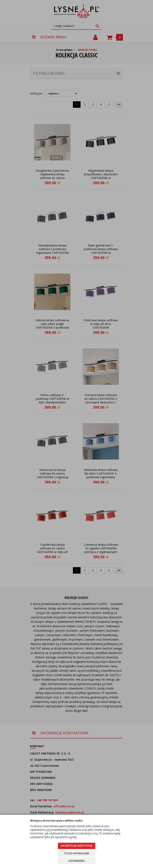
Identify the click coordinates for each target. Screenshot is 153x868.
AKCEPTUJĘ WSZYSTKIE (76, 846)
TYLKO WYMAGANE (76, 853)
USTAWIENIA (77, 861)
